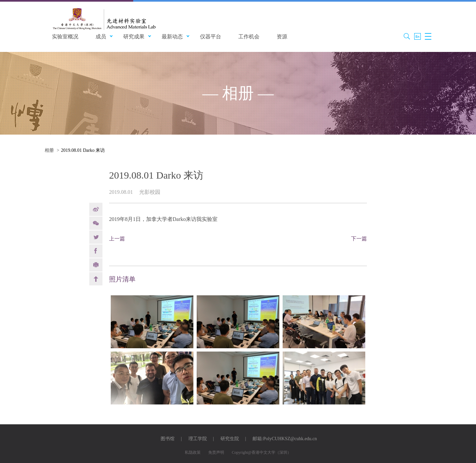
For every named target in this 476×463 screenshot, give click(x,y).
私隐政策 (193, 452)
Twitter (96, 237)
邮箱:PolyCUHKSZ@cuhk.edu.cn (285, 439)
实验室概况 (65, 37)
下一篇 (359, 239)
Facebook (96, 251)
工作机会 (249, 37)
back (96, 279)
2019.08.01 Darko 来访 (83, 150)
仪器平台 (211, 37)
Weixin (96, 223)
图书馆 (168, 439)
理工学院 (198, 439)
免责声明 (216, 452)
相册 (49, 150)
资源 (282, 37)
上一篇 (117, 239)
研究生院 (230, 439)
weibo (96, 209)
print (96, 265)
